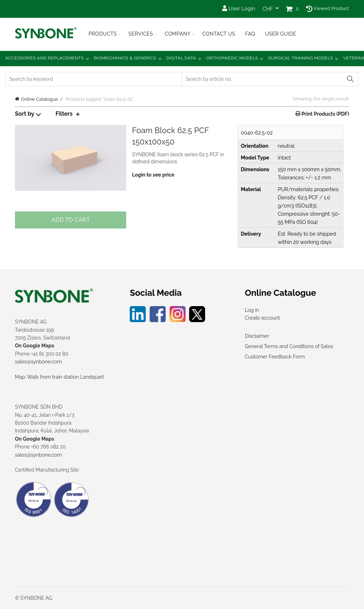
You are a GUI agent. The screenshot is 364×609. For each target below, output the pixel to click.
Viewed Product (328, 8)
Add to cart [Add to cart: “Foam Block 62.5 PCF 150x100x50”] (71, 220)
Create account (263, 318)
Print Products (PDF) (325, 114)
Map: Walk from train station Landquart (59, 377)
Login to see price (153, 175)
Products (103, 34)
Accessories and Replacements (45, 58)
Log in (252, 310)
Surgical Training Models (301, 58)
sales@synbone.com (38, 362)
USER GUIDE (280, 34)
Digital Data (181, 58)
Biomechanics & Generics (125, 58)
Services (141, 34)
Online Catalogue (39, 99)
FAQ (250, 34)
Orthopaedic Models (232, 58)
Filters (64, 114)
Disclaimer (257, 336)
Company (178, 34)
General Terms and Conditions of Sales (289, 346)
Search (350, 79)
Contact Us (219, 34)
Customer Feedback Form (275, 357)
